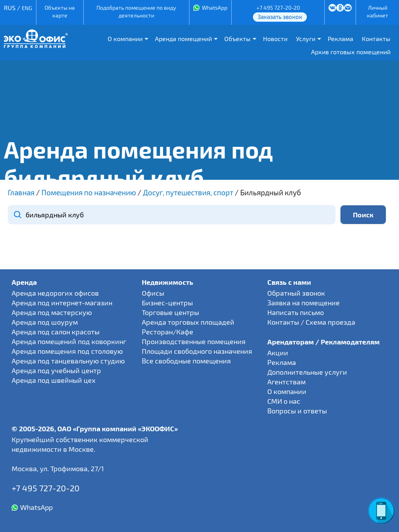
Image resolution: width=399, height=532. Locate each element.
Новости (275, 39)
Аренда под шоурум (45, 322)
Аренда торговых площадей (188, 322)
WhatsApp (215, 8)
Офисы (153, 293)
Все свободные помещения (186, 361)
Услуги (306, 39)
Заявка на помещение (304, 303)
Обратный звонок (296, 293)
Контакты (376, 39)
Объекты (237, 39)
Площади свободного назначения (197, 351)
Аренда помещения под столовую (67, 351)
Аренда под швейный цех (54, 380)
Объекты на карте (60, 11)
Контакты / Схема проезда (311, 322)
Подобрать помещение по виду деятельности (136, 11)
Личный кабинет (378, 11)
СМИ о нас (284, 401)
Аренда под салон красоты (56, 332)
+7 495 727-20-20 (278, 8)
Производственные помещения (194, 341)
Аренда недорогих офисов (55, 293)
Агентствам (286, 382)
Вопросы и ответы (297, 411)
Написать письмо (296, 312)
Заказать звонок (280, 17)
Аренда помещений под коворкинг (69, 341)
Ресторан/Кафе (168, 332)
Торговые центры (170, 312)
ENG (27, 8)
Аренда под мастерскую (52, 312)
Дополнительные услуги (307, 372)
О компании (125, 39)
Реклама (341, 39)
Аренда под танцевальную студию (68, 361)
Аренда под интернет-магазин (62, 303)
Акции (278, 353)
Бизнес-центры (167, 303)
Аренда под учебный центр (56, 370)
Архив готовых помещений (351, 52)
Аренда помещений (183, 39)
